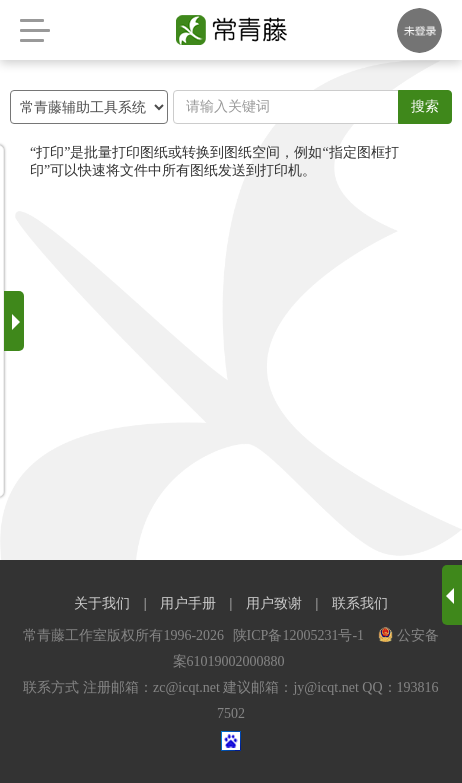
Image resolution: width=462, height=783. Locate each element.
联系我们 (360, 603)
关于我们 (102, 603)
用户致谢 (274, 603)
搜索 (425, 106)
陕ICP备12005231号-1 (300, 635)
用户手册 (188, 603)
